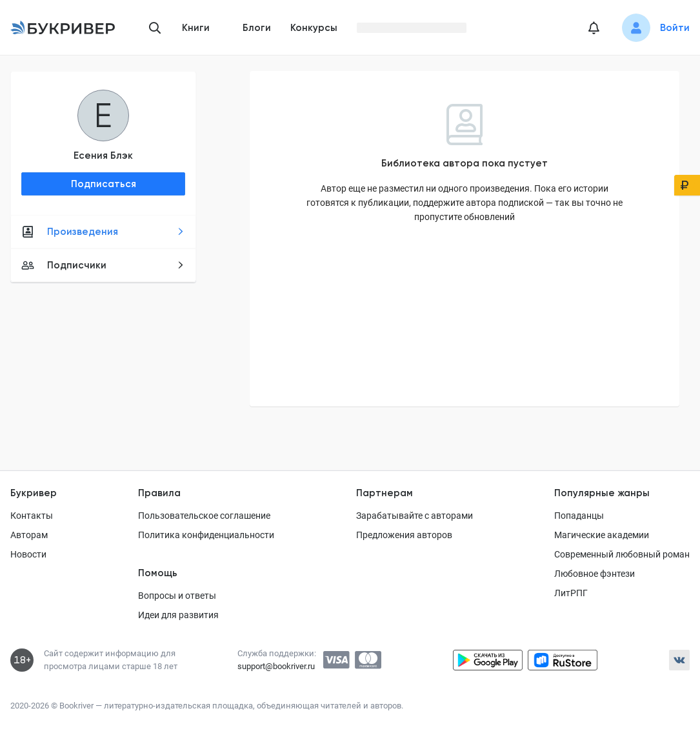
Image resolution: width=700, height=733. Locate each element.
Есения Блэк (103, 156)
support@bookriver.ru (276, 666)
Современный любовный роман (622, 554)
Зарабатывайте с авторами (415, 516)
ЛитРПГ (571, 593)
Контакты (32, 516)
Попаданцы (579, 516)
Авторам (29, 535)
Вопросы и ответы (177, 596)
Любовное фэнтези (595, 574)
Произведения (103, 232)
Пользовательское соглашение (204, 516)
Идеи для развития (178, 615)
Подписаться (104, 184)
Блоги (257, 28)
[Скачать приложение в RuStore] (563, 660)
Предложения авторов (404, 535)
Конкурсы (314, 28)
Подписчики (103, 265)
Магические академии (602, 535)
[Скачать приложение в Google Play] (488, 660)
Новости (28, 554)
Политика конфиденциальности (206, 535)
